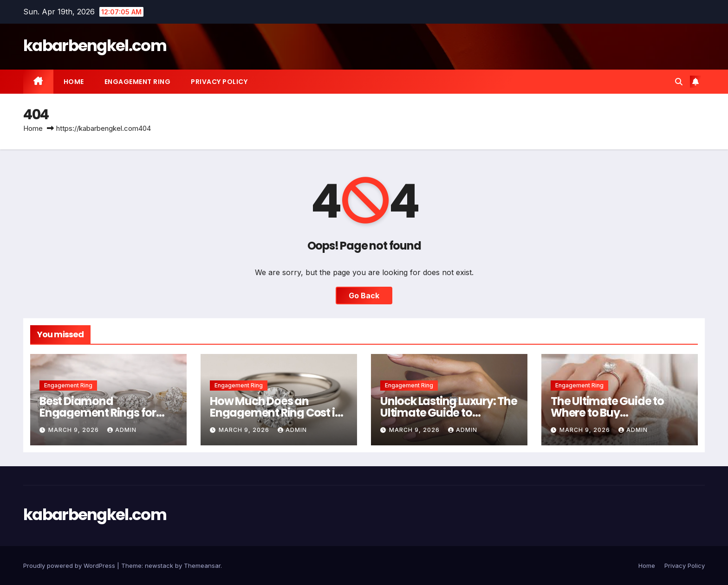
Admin (122, 430)
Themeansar (202, 566)
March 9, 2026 (75, 430)
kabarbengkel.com (95, 45)
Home (74, 82)
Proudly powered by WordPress (70, 566)
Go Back (364, 296)
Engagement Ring (138, 82)
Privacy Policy (219, 82)
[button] (679, 82)
